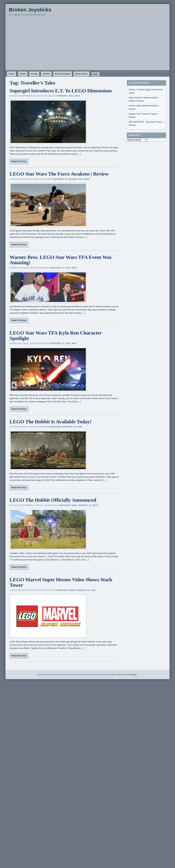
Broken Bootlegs (63, 74)
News (74, 505)
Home (12, 74)
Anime (23, 74)
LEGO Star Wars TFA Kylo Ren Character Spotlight (56, 335)
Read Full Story (19, 161)
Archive (46, 74)
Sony (71, 96)
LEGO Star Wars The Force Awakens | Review (59, 174)
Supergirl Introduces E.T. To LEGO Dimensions (61, 91)
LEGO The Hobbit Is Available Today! (51, 422)
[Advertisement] (87, 44)
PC (66, 179)
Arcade (34, 74)
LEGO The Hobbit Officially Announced (53, 500)
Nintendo (63, 96)
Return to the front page (127, 675)
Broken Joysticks (30, 10)
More (96, 74)
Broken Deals (81, 74)
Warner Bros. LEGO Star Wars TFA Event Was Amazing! (60, 260)
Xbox (77, 96)
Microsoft (56, 427)
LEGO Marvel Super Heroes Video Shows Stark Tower (61, 582)
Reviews (73, 179)
